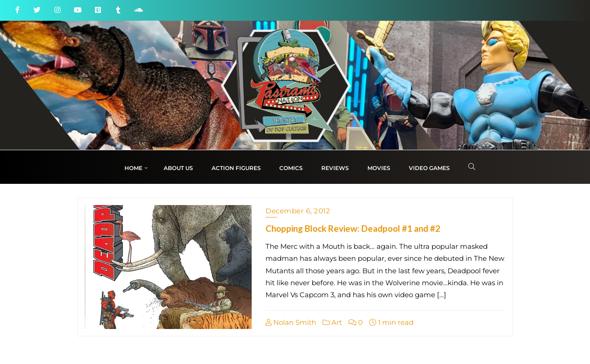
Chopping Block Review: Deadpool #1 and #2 (353, 228)
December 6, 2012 (298, 211)
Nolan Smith (291, 322)
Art (332, 322)
